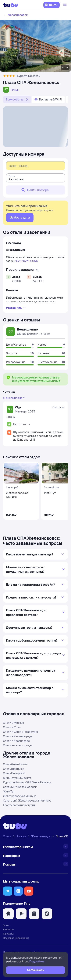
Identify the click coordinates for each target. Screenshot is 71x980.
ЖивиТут (9, 791)
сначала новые (15, 398)
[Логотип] (11, 5)
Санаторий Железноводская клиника (27, 800)
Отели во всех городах (18, 745)
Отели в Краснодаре (16, 741)
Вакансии (8, 929)
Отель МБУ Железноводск (20, 787)
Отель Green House (15, 764)
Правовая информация (16, 938)
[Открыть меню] (65, 5)
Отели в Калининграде (18, 736)
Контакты (8, 934)
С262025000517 (27, 261)
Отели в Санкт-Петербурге (20, 732)
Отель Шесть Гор (14, 769)
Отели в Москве (13, 723)
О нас (6, 925)
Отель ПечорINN (14, 773)
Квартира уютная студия (19, 805)
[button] (8, 891)
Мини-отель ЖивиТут (17, 778)
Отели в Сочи (12, 727)
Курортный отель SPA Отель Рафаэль (27, 782)
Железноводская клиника (20, 796)
